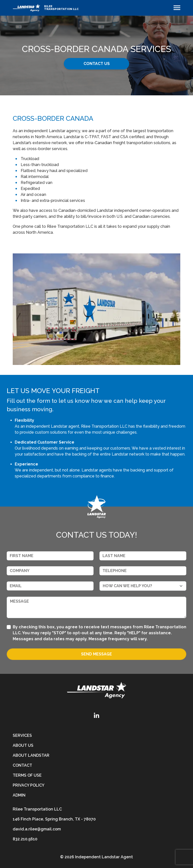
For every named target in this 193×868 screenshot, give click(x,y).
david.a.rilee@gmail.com (37, 829)
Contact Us (97, 64)
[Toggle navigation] (177, 8)
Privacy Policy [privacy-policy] (29, 785)
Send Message (96, 654)
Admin (19, 795)
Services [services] (22, 735)
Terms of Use (27, 775)
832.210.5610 (25, 839)
